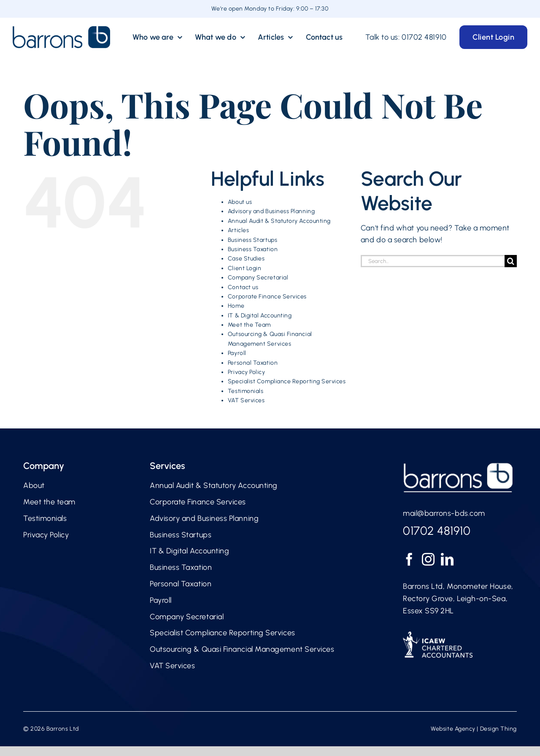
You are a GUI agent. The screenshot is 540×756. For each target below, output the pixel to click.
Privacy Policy (247, 372)
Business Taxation (253, 249)
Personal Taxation (253, 363)
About (34, 485)
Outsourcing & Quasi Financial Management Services (242, 649)
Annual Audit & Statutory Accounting (279, 221)
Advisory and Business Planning (271, 211)
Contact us (243, 287)
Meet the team (49, 502)
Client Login (244, 268)
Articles (238, 230)
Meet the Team (249, 325)
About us (240, 202)
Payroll (237, 353)
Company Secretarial (258, 278)
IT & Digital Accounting (260, 316)
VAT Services (246, 400)
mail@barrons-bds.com (444, 513)
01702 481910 (424, 37)
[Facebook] (409, 559)
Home (236, 306)
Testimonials (246, 391)
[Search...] (433, 261)
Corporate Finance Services (267, 297)
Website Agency (453, 729)
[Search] (511, 261)
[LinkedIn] (447, 559)
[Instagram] (428, 559)
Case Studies (246, 259)
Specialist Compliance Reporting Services (287, 381)
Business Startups (252, 240)
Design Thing (498, 729)
